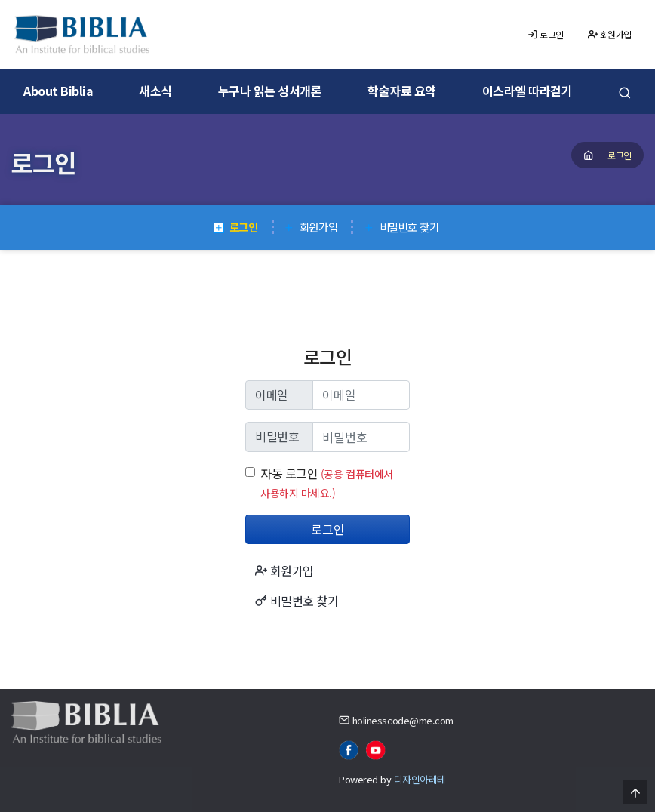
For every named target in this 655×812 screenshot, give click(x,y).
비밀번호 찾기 (401, 227)
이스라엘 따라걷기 (527, 91)
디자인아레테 (420, 779)
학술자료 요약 (402, 91)
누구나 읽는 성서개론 (270, 91)
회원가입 (610, 34)
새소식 (155, 91)
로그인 (546, 34)
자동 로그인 (289, 473)
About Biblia (58, 91)
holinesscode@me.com (403, 720)
